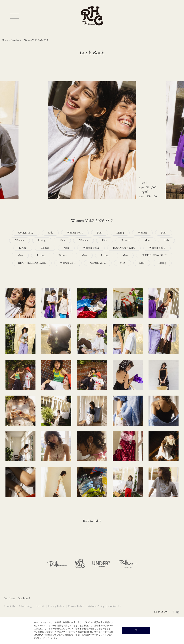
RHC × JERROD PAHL (32, 263)
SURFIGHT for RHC (154, 256)
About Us (10, 606)
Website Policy (96, 606)
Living (120, 233)
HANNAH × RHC (124, 248)
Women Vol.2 (26, 233)
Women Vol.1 (75, 233)
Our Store (9, 599)
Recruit (40, 606)
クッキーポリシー (51, 638)
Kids (50, 233)
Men (100, 233)
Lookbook (16, 41)
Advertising (26, 606)
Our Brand (24, 599)
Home (5, 41)
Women (142, 233)
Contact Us (115, 606)
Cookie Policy (76, 606)
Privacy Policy (56, 606)
